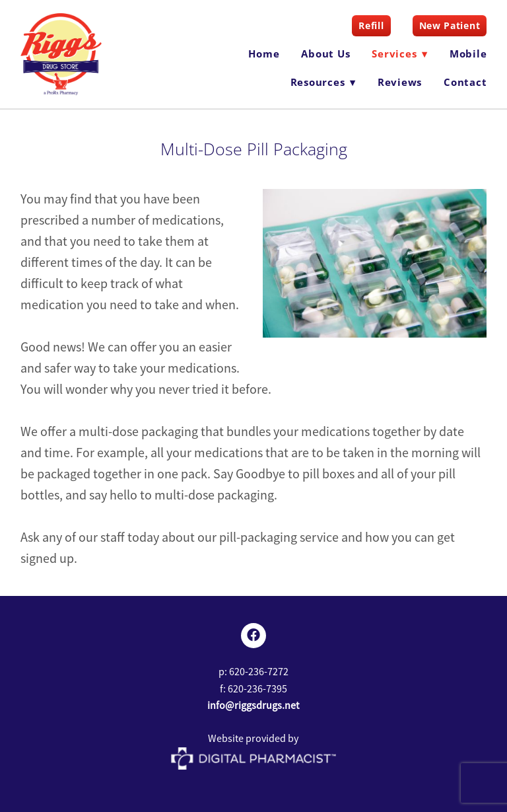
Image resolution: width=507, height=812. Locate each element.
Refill (371, 25)
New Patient (450, 25)
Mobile (468, 54)
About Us (325, 54)
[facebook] (253, 636)
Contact (465, 82)
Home (264, 54)
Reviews (400, 82)
